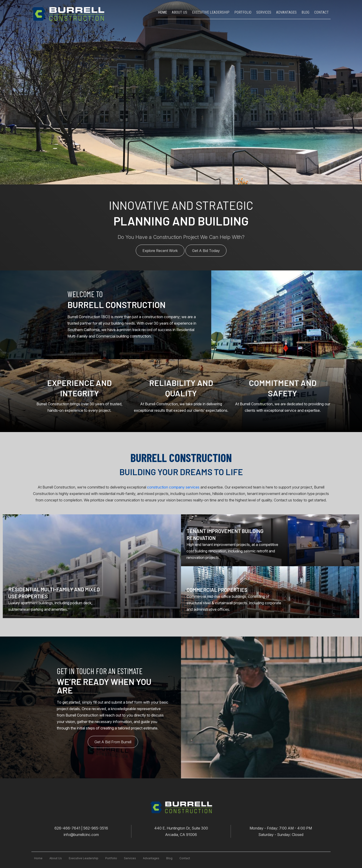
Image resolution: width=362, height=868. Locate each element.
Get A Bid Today (206, 251)
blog (169, 858)
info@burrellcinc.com (81, 835)
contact (185, 858)
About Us (179, 12)
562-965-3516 (96, 828)
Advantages (286, 12)
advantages (151, 858)
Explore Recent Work (160, 251)
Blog (305, 12)
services (130, 858)
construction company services (173, 487)
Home (162, 12)
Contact (321, 12)
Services (264, 12)
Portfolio (243, 12)
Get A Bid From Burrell (113, 742)
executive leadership (84, 858)
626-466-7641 (68, 828)
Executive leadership (211, 12)
